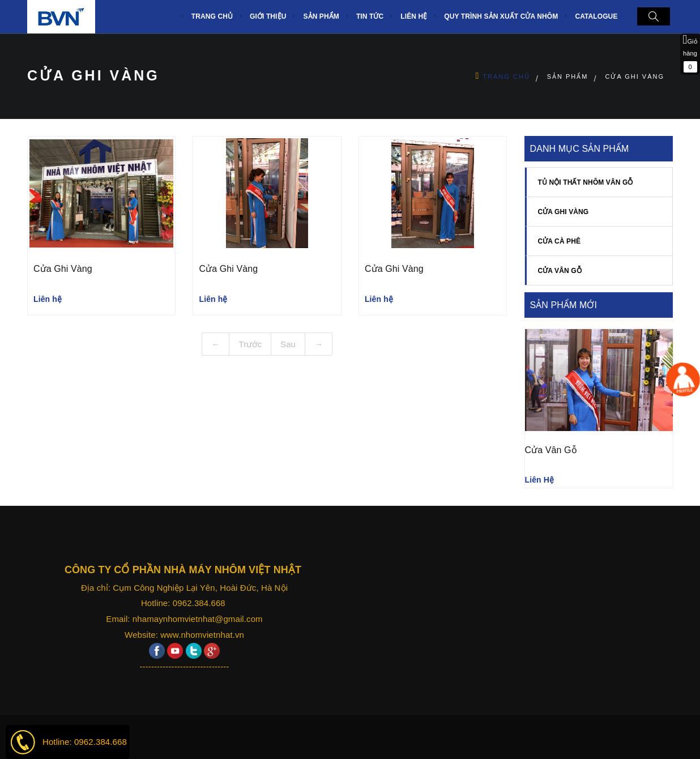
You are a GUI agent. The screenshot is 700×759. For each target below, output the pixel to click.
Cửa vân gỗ (551, 450)
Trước (250, 344)
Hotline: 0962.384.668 (85, 742)
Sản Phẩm (568, 76)
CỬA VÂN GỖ (560, 271)
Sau (288, 344)
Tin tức (370, 16)
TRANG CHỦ (212, 16)
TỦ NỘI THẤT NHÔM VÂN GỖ (586, 182)
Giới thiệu (268, 16)
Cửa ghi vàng (635, 76)
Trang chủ (506, 76)
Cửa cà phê (560, 241)
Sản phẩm (321, 16)
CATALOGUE (596, 16)
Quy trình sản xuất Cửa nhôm (501, 16)
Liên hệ (414, 16)
